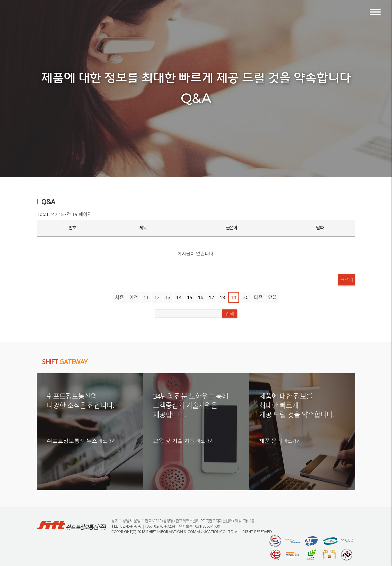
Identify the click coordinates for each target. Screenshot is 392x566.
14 (179, 297)
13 (168, 297)
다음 (258, 297)
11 (146, 297)
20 (246, 297)
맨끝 (272, 297)
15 (190, 297)
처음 (120, 297)
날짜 (320, 228)
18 (222, 297)
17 (212, 297)
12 (157, 297)
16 (201, 297)
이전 (134, 297)
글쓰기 (347, 280)
